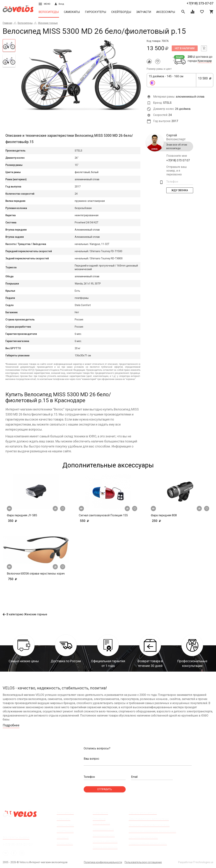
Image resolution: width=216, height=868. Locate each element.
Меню (44, 4)
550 (90, 521)
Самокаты (72, 12)
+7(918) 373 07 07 (178, 160)
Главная (7, 23)
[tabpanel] (81, 75)
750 (23, 579)
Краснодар (205, 61)
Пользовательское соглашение (143, 862)
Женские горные (48, 23)
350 (23, 521)
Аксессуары (166, 12)
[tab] (9, 45)
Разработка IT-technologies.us (196, 862)
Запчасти (144, 12)
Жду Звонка (180, 190)
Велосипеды (49, 12)
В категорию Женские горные (25, 614)
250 (167, 521)
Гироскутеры (96, 12)
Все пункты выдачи (16, 837)
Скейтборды (121, 12)
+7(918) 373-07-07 (200, 3)
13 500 (205, 80)
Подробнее (11, 725)
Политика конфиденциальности (103, 862)
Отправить (105, 789)
